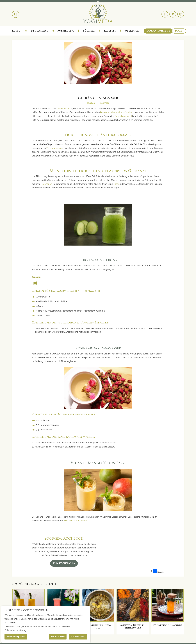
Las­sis (117, 184)
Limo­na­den (46, 184)
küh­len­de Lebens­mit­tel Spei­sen (117, 112)
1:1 (40, 31)
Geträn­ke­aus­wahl (123, 116)
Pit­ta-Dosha (63, 108)
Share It (158, 571)
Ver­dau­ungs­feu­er (55, 148)
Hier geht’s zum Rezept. (76, 521)
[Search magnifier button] (16, 14)
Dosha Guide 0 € (158, 31)
